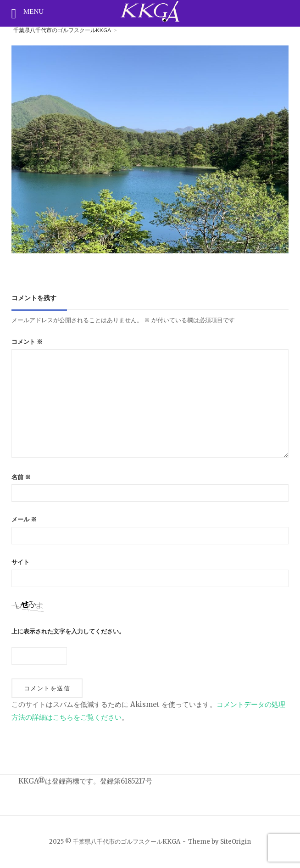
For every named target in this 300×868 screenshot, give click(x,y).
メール (24, 519)
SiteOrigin (236, 842)
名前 (21, 477)
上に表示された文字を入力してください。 (68, 631)
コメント (27, 342)
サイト (20, 562)
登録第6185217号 (126, 781)
